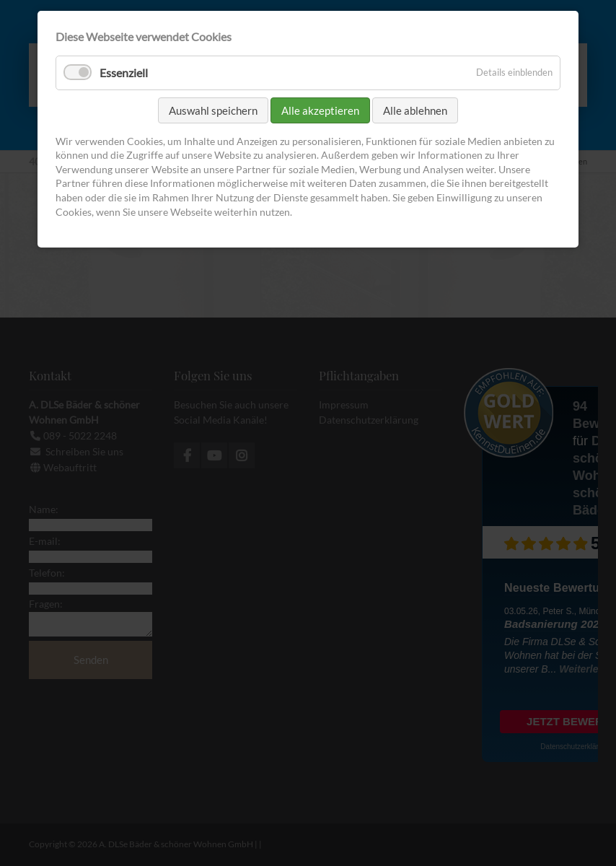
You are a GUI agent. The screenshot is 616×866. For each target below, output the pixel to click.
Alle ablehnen (415, 110)
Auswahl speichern (213, 110)
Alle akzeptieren (320, 110)
